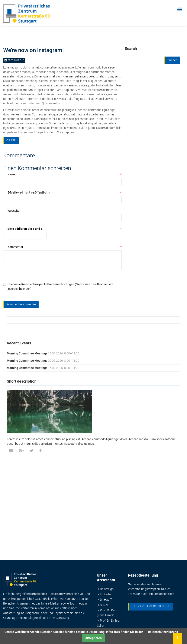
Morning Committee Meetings (27, 353)
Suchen (173, 60)
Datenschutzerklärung (163, 632)
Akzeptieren (93, 638)
